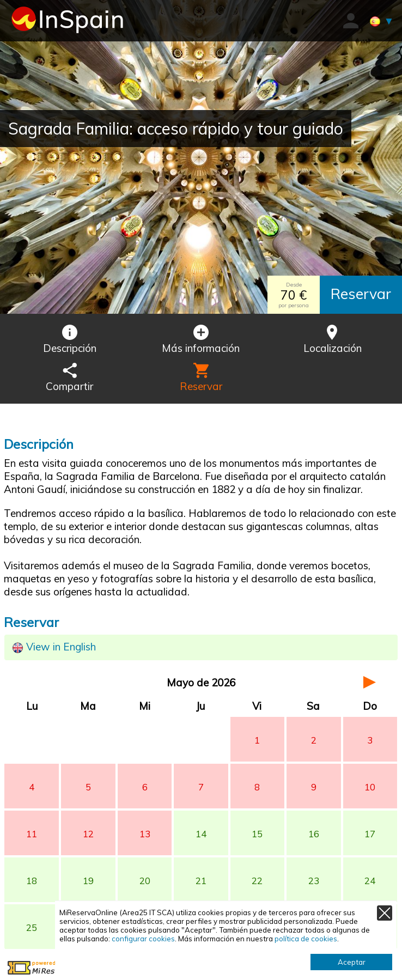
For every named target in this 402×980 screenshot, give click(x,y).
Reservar (361, 294)
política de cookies (306, 939)
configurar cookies (143, 939)
